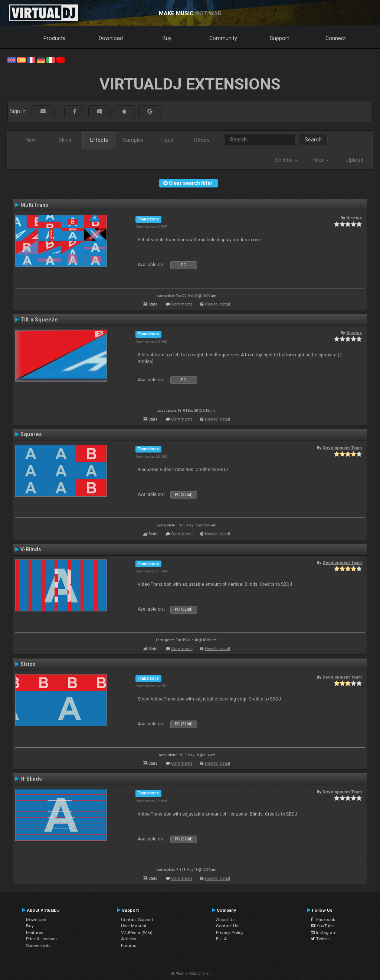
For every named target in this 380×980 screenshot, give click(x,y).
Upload (355, 160)
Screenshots (38, 945)
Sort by (286, 160)
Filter (321, 160)
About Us (225, 919)
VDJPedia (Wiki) (137, 932)
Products (54, 38)
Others (202, 140)
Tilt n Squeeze (39, 320)
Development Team (342, 448)
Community (223, 38)
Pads (167, 140)
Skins (65, 140)
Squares (31, 434)
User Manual (134, 926)
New (31, 140)
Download (111, 38)
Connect (336, 38)
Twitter (320, 939)
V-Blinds (31, 549)
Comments (182, 304)
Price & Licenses (42, 939)
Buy (167, 38)
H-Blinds (31, 779)
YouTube (322, 926)
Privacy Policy (230, 932)
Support (279, 38)
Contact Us (227, 926)
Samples (133, 140)
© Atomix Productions (190, 974)
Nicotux (354, 218)
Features (35, 932)
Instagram (324, 932)
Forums (129, 945)
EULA (222, 939)
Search (313, 140)
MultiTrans (34, 205)
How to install (217, 304)
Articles (129, 939)
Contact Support (137, 919)
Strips (28, 664)
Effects (99, 140)
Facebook (323, 919)
